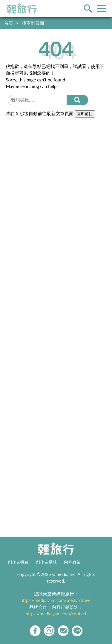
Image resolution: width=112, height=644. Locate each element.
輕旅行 (22, 9)
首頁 (9, 23)
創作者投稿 (18, 562)
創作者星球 (46, 562)
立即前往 (85, 114)
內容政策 (72, 562)
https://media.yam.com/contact (56, 614)
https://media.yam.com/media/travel (56, 600)
